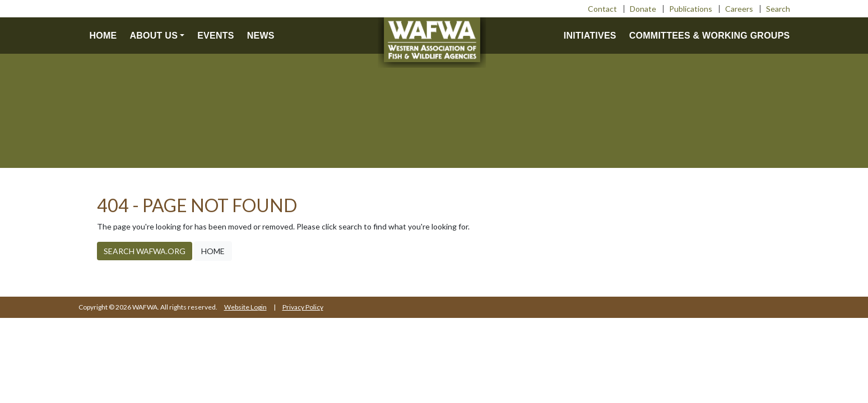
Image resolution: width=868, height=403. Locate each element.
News (261, 36)
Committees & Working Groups (710, 36)
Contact (602, 9)
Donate (643, 9)
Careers (739, 9)
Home (103, 36)
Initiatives (590, 36)
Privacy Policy (303, 307)
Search (778, 9)
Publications (691, 9)
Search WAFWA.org (145, 251)
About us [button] (154, 36)
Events (216, 36)
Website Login (245, 307)
